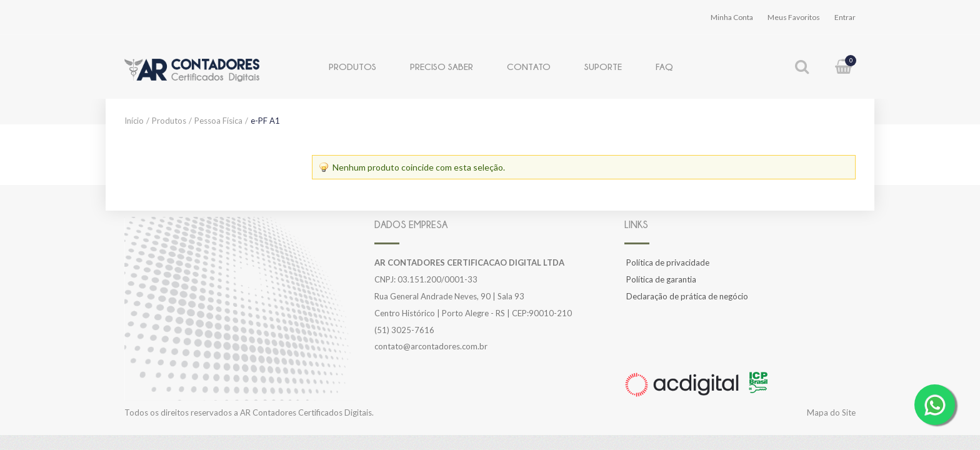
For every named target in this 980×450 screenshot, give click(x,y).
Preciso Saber (442, 67)
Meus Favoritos (794, 17)
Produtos (352, 67)
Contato (529, 67)
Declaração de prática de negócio (687, 296)
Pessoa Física (218, 121)
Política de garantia (661, 279)
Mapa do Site (831, 412)
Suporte (603, 67)
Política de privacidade (668, 262)
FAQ (664, 67)
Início (134, 121)
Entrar (845, 17)
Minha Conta (732, 17)
